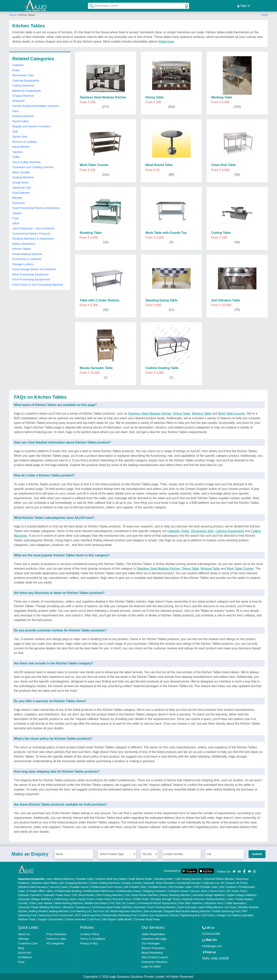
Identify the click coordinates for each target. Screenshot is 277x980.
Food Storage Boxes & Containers (34, 269)
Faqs (21, 962)
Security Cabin (59, 887)
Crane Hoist (103, 899)
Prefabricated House (128, 891)
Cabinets (18, 65)
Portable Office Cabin (40, 891)
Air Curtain (129, 903)
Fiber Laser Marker (41, 903)
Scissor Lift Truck (236, 883)
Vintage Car (223, 915)
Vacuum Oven (199, 891)
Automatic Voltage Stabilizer (35, 899)
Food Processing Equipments (31, 279)
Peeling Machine (23, 116)
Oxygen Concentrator (50, 919)
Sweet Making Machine (27, 254)
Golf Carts (208, 915)
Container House (178, 891)
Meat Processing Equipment (30, 274)
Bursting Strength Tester (165, 899)
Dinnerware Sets (23, 75)
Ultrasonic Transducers (76, 907)
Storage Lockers (23, 264)
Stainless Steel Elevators (33, 887)
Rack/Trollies (21, 121)
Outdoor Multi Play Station (111, 879)
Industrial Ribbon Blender (219, 879)
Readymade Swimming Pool (120, 915)
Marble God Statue (96, 903)
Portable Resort (158, 887)
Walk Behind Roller (141, 879)
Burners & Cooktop (25, 142)
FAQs (265, 15)
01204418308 (211, 934)
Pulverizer (19, 203)
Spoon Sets (20, 136)
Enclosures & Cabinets (27, 259)
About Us (24, 934)
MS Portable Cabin (180, 887)
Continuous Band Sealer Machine (112, 907)
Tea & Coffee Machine (26, 162)
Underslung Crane (65, 899)
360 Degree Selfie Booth (117, 919)
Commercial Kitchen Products (31, 233)
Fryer (16, 218)
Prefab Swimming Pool (226, 911)
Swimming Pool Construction (56, 915)
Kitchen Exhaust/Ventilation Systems (36, 106)
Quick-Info (25, 953)
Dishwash (19, 101)
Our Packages (151, 943)
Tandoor (18, 152)
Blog (21, 948)
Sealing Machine (23, 177)
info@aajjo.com (212, 946)
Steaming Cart (22, 187)
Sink (15, 131)
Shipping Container (154, 891)
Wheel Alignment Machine (126, 911)
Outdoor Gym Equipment (154, 915)
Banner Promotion (153, 948)
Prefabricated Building (68, 891)
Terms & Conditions (93, 939)
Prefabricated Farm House (106, 887)
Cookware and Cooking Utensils (33, 167)
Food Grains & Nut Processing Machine (38, 285)
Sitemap (23, 939)
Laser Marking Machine (60, 879)
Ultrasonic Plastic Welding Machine (39, 907)
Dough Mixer (20, 182)
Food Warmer (21, 193)
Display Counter (132, 883)
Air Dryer (231, 907)
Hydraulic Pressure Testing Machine (204, 899)
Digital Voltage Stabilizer (242, 895)
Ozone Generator (76, 919)
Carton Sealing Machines (105, 883)
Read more (166, 41)
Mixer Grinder (21, 172)
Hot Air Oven (217, 891)
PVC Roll (115, 903)
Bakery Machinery (24, 244)
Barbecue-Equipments (27, 91)
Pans (16, 111)
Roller (16, 70)
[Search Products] (90, 6)
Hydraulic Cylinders (30, 895)
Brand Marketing (152, 953)
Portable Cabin (85, 879)
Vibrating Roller (164, 879)
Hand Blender (21, 147)
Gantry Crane (86, 899)
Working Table (201, 414)
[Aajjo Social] (234, 871)
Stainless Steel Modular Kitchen (150, 414)
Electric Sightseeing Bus (185, 915)
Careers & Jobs (56, 939)
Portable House (79, 887)
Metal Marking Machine (69, 903)
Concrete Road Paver (147, 919)
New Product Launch (155, 957)
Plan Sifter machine (190, 903)
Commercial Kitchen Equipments (157, 903)
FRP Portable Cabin (206, 887)
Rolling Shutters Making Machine (49, 911)
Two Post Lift (100, 911)
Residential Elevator (189, 883)
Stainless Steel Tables (45, 883)
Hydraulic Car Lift (213, 883)
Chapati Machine (23, 96)
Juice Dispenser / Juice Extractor (33, 228)
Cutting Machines (23, 85)
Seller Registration (153, 934)
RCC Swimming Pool (88, 915)
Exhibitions (25, 957)
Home (13, 15)
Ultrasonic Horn (214, 903)
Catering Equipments (26, 80)
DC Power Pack (237, 891)
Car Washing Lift (81, 911)
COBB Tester (141, 899)
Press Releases (56, 934)
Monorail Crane (122, 899)
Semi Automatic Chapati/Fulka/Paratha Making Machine (177, 911)
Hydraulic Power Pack (57, 895)
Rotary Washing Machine (175, 895)
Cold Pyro (94, 919)
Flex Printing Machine (110, 895)
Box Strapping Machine (74, 883)
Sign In (244, 6)
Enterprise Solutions (154, 962)
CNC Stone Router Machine (141, 895)
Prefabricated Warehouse (99, 891)
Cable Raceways (235, 903)
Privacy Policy (89, 943)
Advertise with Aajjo (154, 939)
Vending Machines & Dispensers (33, 239)
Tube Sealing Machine (188, 879)
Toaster (17, 213)
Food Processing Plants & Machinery (36, 208)
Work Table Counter (232, 414)
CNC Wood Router (83, 895)
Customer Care (28, 943)
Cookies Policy (90, 934)
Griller (16, 157)
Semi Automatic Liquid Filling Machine (201, 907)
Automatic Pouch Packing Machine (155, 907)
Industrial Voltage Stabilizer (209, 895)
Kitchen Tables (22, 249)
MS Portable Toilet (135, 887)
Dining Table (182, 414)
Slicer (16, 223)
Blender (17, 198)
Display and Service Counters (31, 126)
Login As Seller (151, 966)
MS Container (228, 887)
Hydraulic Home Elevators (159, 883)
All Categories (55, 943)
